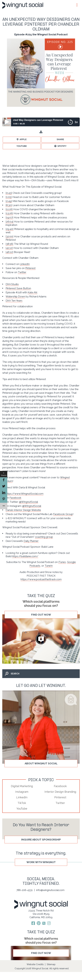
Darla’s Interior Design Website (23, 510)
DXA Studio (12, 284)
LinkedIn (25, 264)
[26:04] (10, 222)
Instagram (22, 792)
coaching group (44, 537)
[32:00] (9, 236)
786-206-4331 (25, 890)
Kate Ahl (32, 292)
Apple (23, 139)
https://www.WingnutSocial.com (25, 494)
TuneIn (49, 566)
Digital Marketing (22, 786)
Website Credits (35, 964)
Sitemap (51, 964)
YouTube (22, 146)
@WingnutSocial (29, 502)
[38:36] (9, 244)
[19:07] (9, 217)
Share (60, 139)
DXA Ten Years (14, 301)
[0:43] (9, 193)
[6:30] (9, 205)
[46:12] (9, 252)
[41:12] (9, 248)
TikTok (22, 803)
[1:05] (9, 197)
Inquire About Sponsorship (41, 840)
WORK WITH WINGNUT (41, 862)
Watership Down (15, 296)
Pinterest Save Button (18, 288)
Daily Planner (31, 541)
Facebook (15, 498)
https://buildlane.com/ (25, 556)
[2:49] (9, 201)
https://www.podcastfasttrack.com (41, 579)
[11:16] (9, 209)
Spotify (62, 146)
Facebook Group (63, 514)
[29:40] (10, 229)
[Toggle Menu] (76, 5)
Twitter (22, 272)
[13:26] (9, 213)
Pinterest (30, 268)
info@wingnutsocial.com (50, 890)
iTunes (62, 562)
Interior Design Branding (60, 792)
